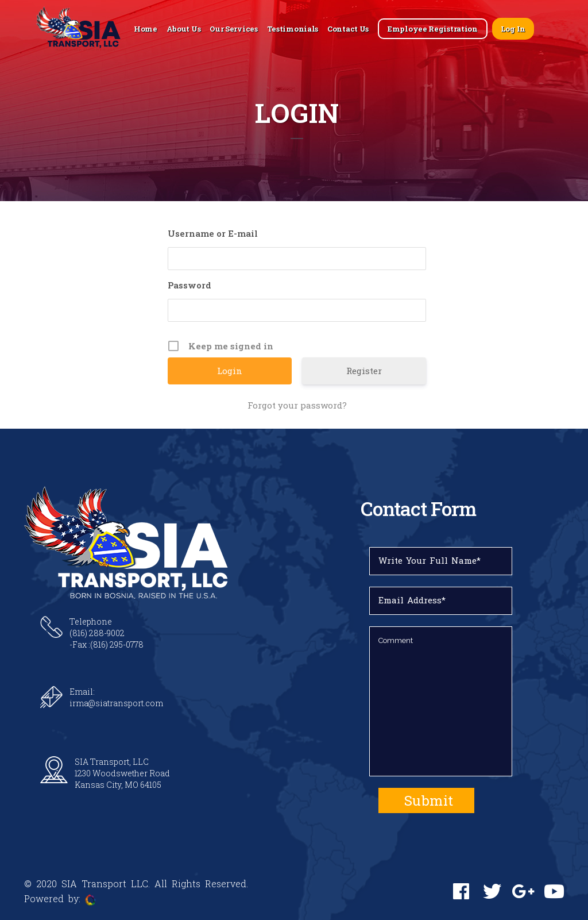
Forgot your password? (297, 405)
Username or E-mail (213, 233)
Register (364, 371)
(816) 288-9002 (97, 633)
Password (189, 285)
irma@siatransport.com (116, 703)
